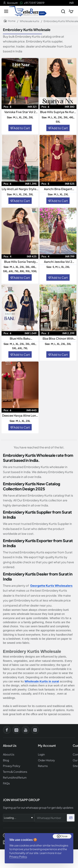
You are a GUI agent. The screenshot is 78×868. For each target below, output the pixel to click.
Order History (47, 760)
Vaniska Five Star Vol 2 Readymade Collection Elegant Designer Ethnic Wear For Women (20, 112)
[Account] (10, 3)
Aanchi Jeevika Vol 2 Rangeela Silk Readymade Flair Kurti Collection (58, 262)
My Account (47, 746)
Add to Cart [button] (22, 128)
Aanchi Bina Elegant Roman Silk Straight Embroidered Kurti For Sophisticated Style (58, 189)
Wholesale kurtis (30, 21)
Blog (6, 760)
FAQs (6, 783)
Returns (43, 766)
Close (64, 836)
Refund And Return (15, 778)
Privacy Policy (18, 857)
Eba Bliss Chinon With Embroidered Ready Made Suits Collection (58, 339)
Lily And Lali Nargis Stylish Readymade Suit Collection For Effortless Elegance (20, 189)
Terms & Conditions (15, 772)
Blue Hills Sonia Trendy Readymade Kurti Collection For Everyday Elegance (20, 262)
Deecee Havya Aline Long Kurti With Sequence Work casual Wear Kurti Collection (20, 416)
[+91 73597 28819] (32, 3)
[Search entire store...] (63, 11)
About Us (9, 754)
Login (41, 754)
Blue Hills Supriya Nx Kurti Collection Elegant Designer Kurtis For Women (58, 112)
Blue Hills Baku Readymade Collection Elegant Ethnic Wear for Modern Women (20, 339)
